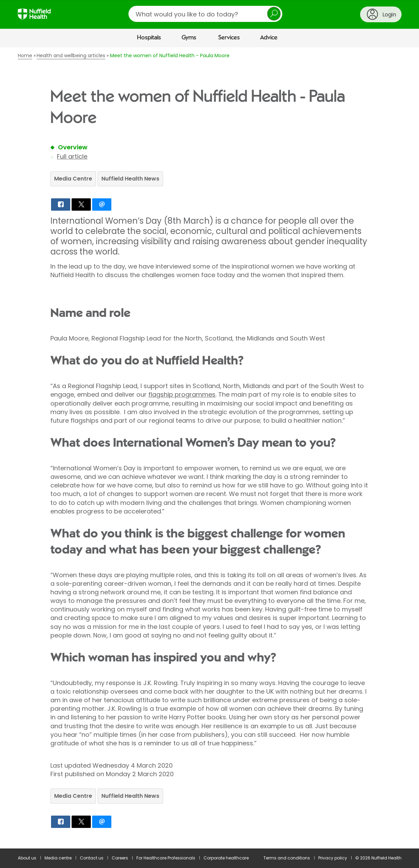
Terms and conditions (287, 858)
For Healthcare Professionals (166, 858)
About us (27, 858)
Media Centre (73, 179)
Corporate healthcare (226, 858)
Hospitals (149, 38)
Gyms (189, 38)
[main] (209, 448)
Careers (120, 858)
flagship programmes (182, 394)
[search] (205, 14)
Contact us (92, 858)
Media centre (58, 858)
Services (229, 38)
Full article (72, 156)
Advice (269, 38)
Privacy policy (333, 858)
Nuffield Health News (130, 179)
